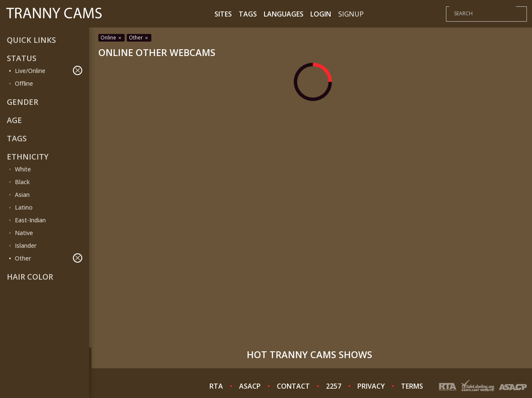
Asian (22, 195)
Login (321, 14)
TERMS (412, 386)
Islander (26, 245)
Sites (223, 14)
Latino (24, 207)
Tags (248, 14)
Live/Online (49, 70)
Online (111, 38)
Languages (284, 14)
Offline (24, 83)
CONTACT (293, 386)
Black (22, 182)
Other (49, 258)
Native (24, 233)
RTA (216, 386)
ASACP (250, 386)
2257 (334, 386)
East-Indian (30, 220)
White (23, 169)
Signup (351, 14)
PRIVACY (371, 386)
